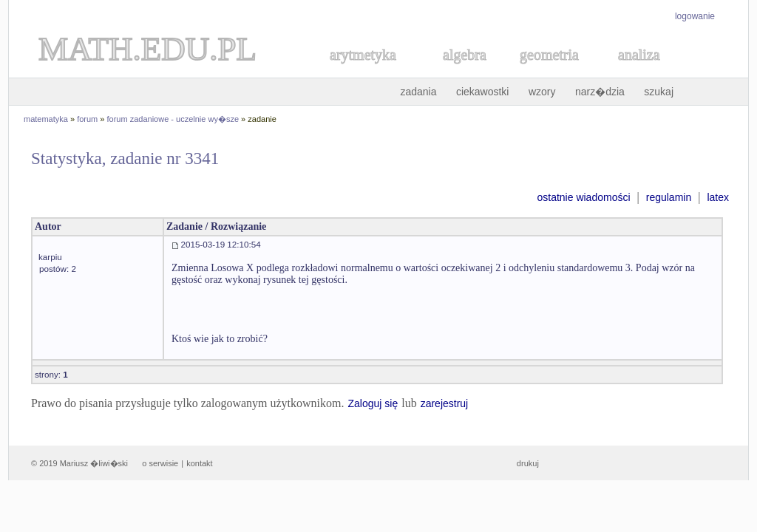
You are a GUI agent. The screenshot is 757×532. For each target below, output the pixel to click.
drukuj (528, 463)
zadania (418, 92)
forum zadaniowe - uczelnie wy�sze (173, 119)
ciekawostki (483, 92)
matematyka (46, 119)
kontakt (199, 463)
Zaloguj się (373, 403)
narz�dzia (600, 92)
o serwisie (160, 463)
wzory (542, 92)
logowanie (695, 16)
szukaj (659, 92)
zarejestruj (445, 403)
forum (87, 119)
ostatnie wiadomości (583, 197)
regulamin (669, 197)
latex (718, 197)
